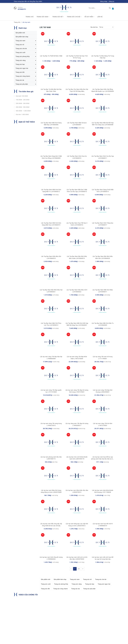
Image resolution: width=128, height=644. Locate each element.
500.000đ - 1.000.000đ (23, 111)
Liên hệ (100, 17)
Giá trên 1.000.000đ (22, 115)
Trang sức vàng (77, 584)
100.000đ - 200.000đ (22, 100)
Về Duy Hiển (89, 17)
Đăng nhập (104, 1)
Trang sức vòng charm (60, 589)
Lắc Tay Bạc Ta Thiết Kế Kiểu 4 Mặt (51, 56)
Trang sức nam (43, 17)
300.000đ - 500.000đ (22, 107)
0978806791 (22, 9)
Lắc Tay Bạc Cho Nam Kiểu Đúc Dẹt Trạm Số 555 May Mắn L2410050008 (77, 91)
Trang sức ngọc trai (104, 584)
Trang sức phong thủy (61, 584)
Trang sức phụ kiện (89, 589)
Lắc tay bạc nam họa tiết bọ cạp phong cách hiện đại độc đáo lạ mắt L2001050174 (103, 459)
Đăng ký (112, 1)
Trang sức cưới (46, 584)
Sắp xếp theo (94, 27)
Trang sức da (75, 589)
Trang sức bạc (90, 584)
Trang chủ (30, 17)
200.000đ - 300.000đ (22, 103)
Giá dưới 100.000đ (22, 96)
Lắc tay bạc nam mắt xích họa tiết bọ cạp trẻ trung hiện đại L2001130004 (103, 559)
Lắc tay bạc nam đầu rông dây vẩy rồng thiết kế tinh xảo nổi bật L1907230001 (51, 526)
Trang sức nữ (58, 17)
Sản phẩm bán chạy (60, 579)
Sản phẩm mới (46, 579)
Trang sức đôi (45, 589)
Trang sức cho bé (74, 17)
